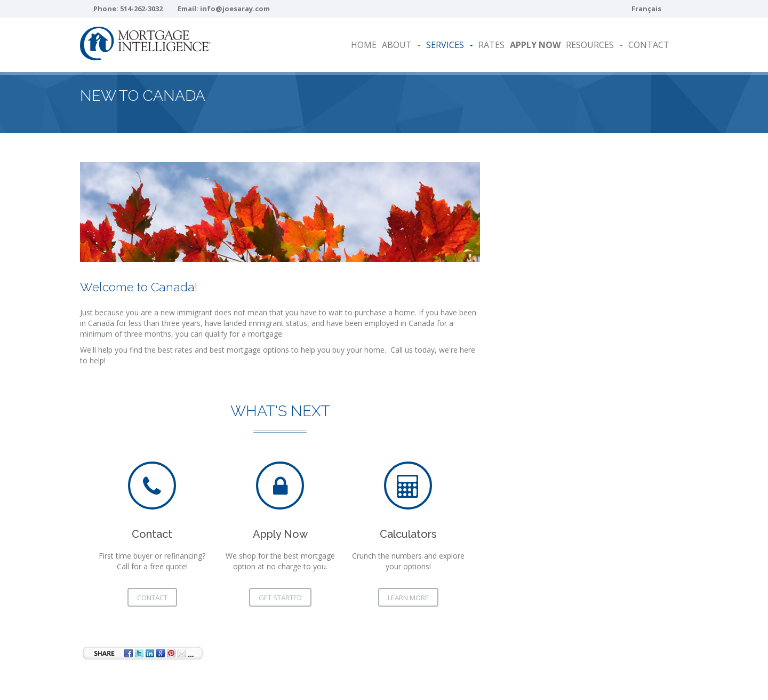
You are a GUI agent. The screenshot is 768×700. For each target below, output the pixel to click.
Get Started (280, 598)
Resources (594, 45)
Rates (491, 45)
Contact (649, 45)
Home (364, 45)
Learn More (408, 598)
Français (646, 9)
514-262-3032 (141, 9)
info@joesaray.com (235, 9)
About (401, 45)
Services (450, 45)
